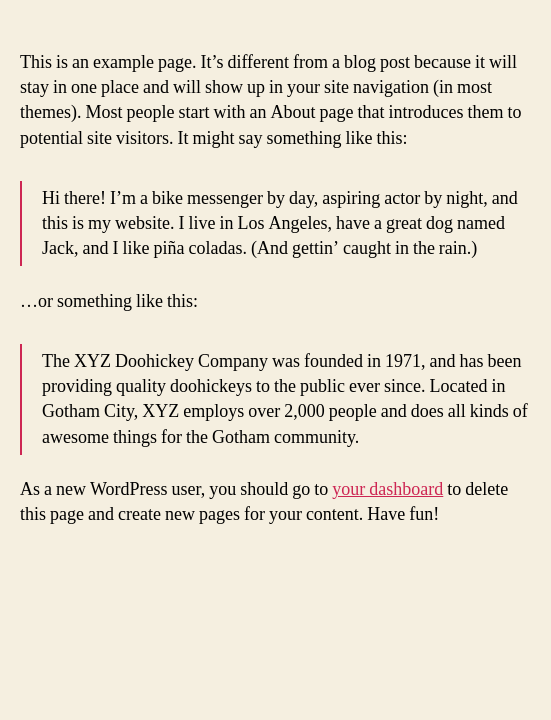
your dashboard (387, 489)
